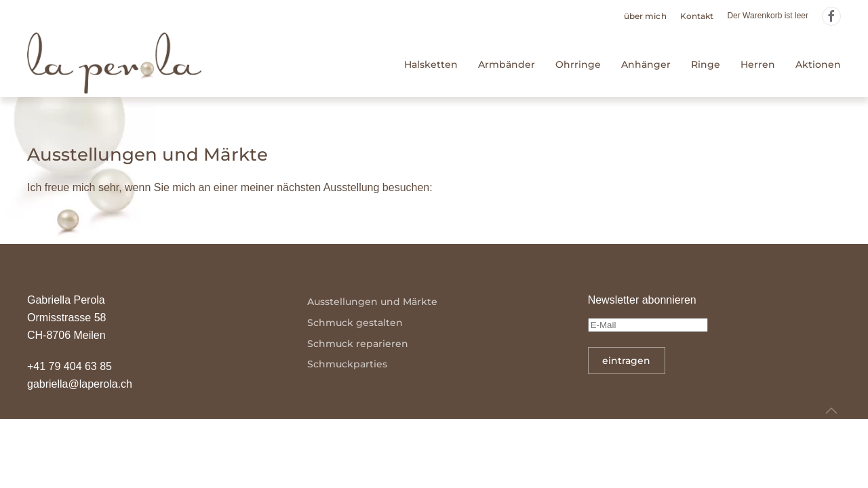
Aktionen (818, 64)
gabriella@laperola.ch (80, 384)
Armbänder (507, 64)
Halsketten (431, 64)
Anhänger (646, 64)
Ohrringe (578, 64)
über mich (645, 16)
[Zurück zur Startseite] (114, 65)
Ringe (706, 64)
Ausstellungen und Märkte (372, 302)
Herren (758, 64)
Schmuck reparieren (358, 344)
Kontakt (697, 16)
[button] (831, 411)
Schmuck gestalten (355, 323)
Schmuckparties (347, 364)
